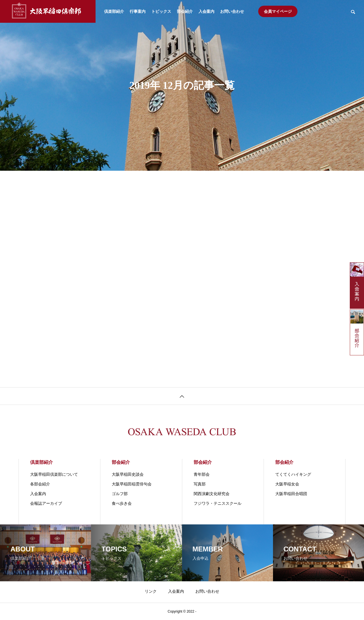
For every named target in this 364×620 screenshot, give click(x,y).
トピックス (161, 11)
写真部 (200, 484)
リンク (151, 591)
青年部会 (202, 474)
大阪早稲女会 (287, 484)
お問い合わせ (232, 11)
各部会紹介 (40, 484)
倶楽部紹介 (114, 11)
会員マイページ (278, 11)
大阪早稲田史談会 (128, 474)
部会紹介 (185, 11)
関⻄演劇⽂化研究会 (212, 494)
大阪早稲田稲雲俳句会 (132, 484)
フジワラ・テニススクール (218, 503)
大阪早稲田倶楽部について (54, 474)
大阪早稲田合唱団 (291, 494)
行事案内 (138, 11)
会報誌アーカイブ (46, 503)
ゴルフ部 (120, 494)
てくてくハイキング (293, 474)
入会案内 (206, 11)
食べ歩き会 (122, 503)
